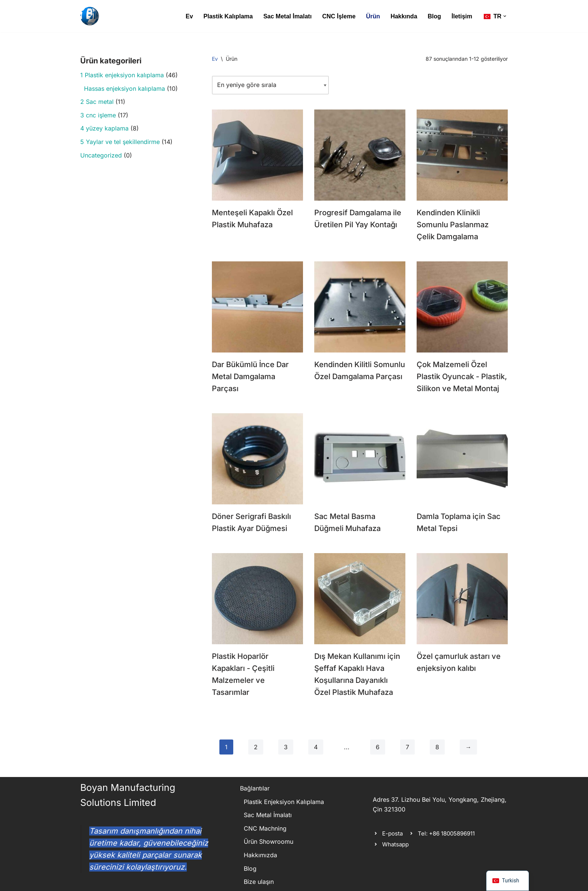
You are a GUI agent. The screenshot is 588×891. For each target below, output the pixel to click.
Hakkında (404, 16)
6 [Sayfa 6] (378, 747)
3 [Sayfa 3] (286, 747)
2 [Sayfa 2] (256, 747)
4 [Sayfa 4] (316, 747)
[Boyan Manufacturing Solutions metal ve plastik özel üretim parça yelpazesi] (90, 16)
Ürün (373, 16)
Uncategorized (101, 155)
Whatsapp (395, 844)
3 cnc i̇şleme (98, 115)
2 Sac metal (97, 102)
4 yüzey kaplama (104, 128)
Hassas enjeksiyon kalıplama (124, 88)
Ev (189, 16)
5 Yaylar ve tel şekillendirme (120, 142)
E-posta (392, 833)
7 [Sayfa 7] (407, 747)
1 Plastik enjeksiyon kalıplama (122, 75)
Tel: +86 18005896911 (446, 833)
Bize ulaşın (259, 882)
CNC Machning (265, 828)
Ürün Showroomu (268, 841)
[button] (505, 16)
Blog (435, 16)
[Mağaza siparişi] (270, 85)
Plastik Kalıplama (228, 16)
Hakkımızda (260, 855)
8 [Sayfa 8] (437, 747)
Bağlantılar (255, 788)
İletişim (462, 16)
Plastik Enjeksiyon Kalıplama (284, 802)
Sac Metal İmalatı (287, 16)
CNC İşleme (339, 16)
